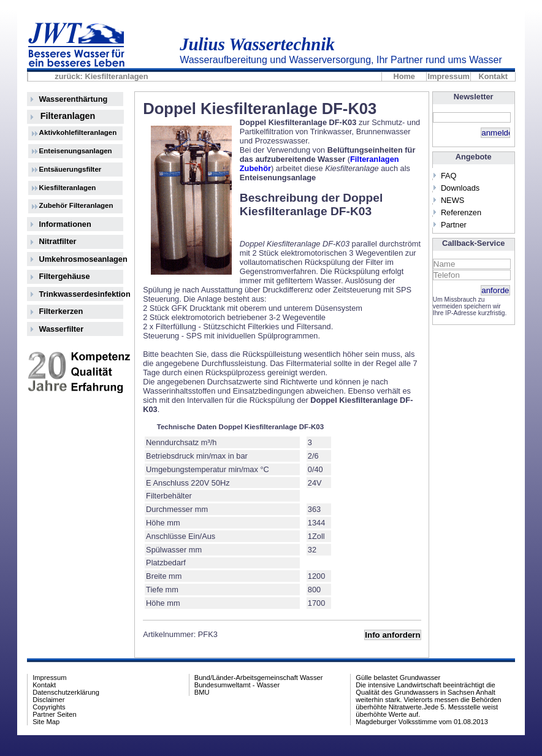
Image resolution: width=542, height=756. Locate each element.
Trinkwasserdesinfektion (81, 294)
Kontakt (493, 77)
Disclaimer (48, 700)
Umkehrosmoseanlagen (81, 259)
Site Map (46, 722)
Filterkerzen (61, 311)
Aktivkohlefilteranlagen (78, 132)
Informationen (65, 224)
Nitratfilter (57, 241)
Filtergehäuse (64, 276)
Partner (454, 225)
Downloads (460, 188)
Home (404, 77)
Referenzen (461, 212)
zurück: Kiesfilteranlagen (101, 77)
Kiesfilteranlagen (68, 188)
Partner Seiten (55, 714)
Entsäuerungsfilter (71, 169)
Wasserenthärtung (73, 99)
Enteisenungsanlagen (76, 151)
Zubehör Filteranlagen (76, 205)
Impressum (449, 77)
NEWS (452, 200)
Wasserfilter (61, 329)
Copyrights (49, 707)
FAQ (449, 176)
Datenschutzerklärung (66, 692)
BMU (202, 692)
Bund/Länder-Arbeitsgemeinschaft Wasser (259, 678)
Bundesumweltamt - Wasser (237, 685)
